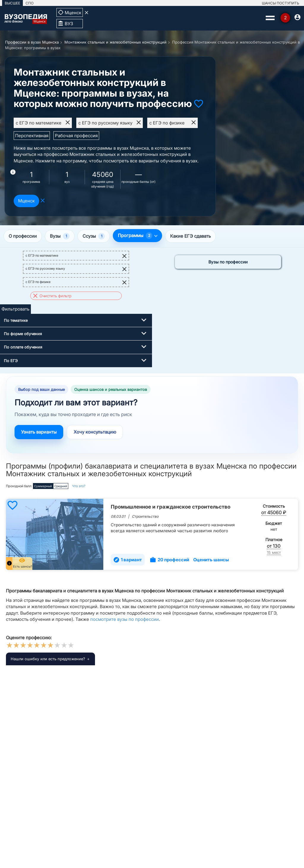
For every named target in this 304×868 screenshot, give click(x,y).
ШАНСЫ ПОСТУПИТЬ (281, 3)
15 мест (274, 552)
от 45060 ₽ (274, 512)
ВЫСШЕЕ (12, 3)
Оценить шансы (211, 560)
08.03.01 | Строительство (135, 516)
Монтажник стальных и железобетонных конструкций (115, 42)
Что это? (79, 486)
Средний (61, 486)
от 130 (274, 546)
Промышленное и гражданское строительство (171, 507)
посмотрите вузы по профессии (125, 619)
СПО (30, 3)
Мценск (26, 201)
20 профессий (169, 560)
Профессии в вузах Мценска (32, 42)
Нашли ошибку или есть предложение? (48, 659)
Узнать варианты (39, 432)
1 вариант (128, 560)
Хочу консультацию (95, 432)
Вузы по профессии (228, 262)
